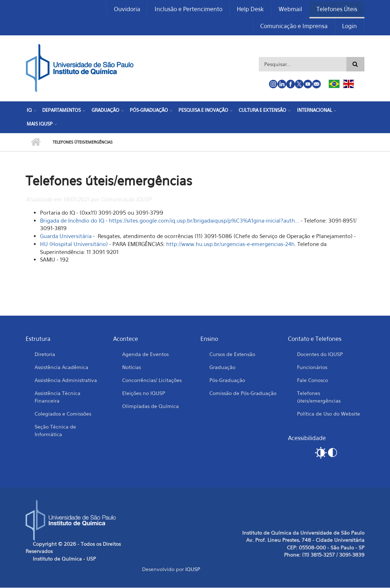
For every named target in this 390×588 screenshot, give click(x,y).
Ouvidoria (126, 9)
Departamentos (61, 111)
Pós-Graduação (149, 111)
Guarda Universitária (66, 237)
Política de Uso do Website (329, 414)
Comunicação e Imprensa (294, 27)
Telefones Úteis (337, 9)
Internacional (314, 111)
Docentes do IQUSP (320, 354)
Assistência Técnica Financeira (57, 397)
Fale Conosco (313, 380)
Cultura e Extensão (262, 111)
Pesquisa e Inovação (203, 111)
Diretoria (45, 354)
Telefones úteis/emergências (319, 397)
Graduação (105, 111)
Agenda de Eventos (145, 354)
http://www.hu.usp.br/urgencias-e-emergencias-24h (230, 245)
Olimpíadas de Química (150, 406)
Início (36, 143)
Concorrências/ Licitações (152, 380)
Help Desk (250, 9)
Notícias (132, 367)
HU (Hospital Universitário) (74, 245)
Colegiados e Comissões (63, 414)
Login (349, 27)
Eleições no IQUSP (144, 393)
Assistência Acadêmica (61, 367)
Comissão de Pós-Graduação (243, 393)
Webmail (290, 9)
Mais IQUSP (40, 124)
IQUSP (193, 570)
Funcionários (312, 367)
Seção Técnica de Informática (55, 431)
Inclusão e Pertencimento (188, 9)
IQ (29, 111)
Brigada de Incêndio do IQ (73, 221)
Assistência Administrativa (66, 380)
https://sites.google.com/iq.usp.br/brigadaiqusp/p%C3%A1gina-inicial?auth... (204, 221)
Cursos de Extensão (232, 354)
